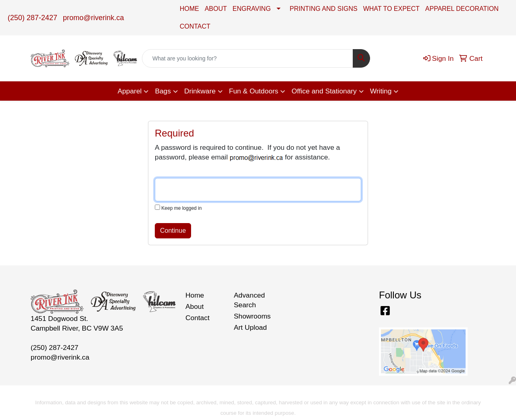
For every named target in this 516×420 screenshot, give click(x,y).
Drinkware (200, 91)
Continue (173, 231)
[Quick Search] (248, 58)
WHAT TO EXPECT (391, 9)
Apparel (130, 91)
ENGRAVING (252, 9)
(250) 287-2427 (32, 18)
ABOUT (216, 9)
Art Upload (250, 327)
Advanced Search (249, 300)
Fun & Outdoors (254, 91)
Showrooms (252, 316)
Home (195, 295)
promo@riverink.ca (93, 18)
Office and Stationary (324, 91)
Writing (381, 91)
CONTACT (195, 26)
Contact (198, 318)
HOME (189, 9)
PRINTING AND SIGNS (324, 9)
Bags (163, 91)
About (195, 306)
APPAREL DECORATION (462, 9)
